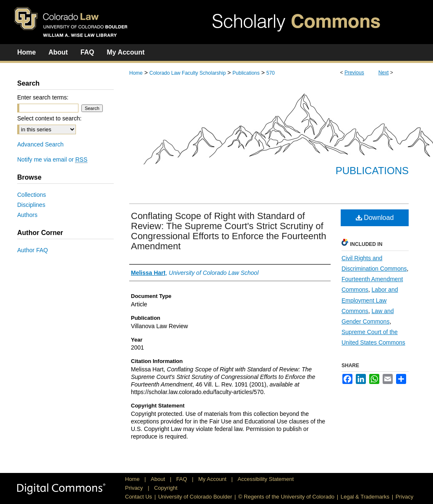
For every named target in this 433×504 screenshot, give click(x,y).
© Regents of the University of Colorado (286, 497)
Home (136, 73)
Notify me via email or (52, 159)
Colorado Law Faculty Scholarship (188, 73)
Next (384, 73)
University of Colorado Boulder (195, 497)
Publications (246, 73)
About (159, 479)
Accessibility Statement (266, 479)
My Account (213, 479)
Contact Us (138, 497)
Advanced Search (40, 144)
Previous (354, 73)
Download (375, 218)
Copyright (166, 488)
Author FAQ (33, 250)
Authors (27, 215)
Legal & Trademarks (365, 497)
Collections (31, 195)
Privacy (135, 488)
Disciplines (31, 205)
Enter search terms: (43, 97)
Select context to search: (49, 118)
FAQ (183, 479)
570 (271, 73)
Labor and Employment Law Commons (370, 300)
